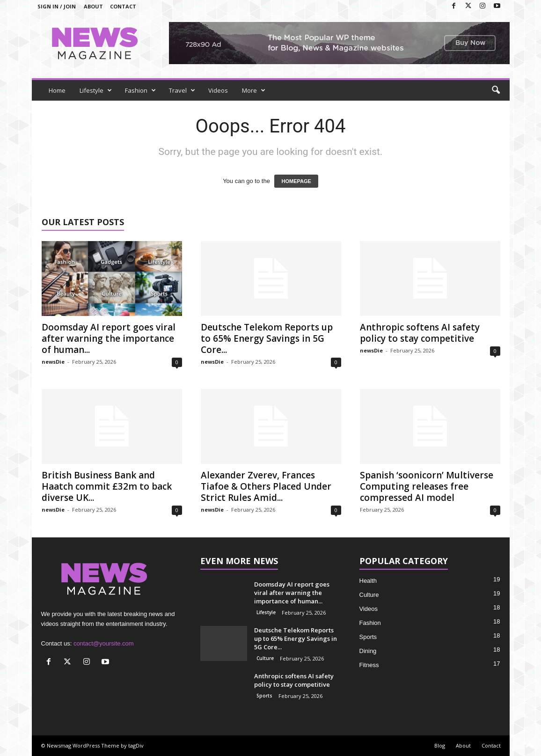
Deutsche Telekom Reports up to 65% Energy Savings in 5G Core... (267, 338)
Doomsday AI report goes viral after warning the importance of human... (109, 338)
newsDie (53, 362)
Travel (182, 90)
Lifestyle (96, 90)
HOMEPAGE (296, 181)
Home (57, 90)
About (93, 6)
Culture (265, 658)
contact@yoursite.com (104, 643)
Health (368, 581)
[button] (496, 90)
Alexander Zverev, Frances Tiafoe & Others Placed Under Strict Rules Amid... (266, 486)
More (254, 90)
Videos (218, 90)
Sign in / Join (57, 6)
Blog (440, 745)
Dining (368, 651)
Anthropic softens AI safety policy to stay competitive (420, 333)
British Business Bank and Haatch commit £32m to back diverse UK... (107, 486)
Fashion (140, 90)
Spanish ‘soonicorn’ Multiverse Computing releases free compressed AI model (427, 486)
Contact (123, 6)
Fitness (369, 665)
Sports (264, 696)
